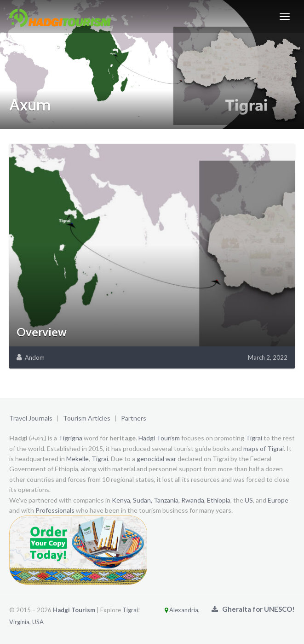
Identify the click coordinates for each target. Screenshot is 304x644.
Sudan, (143, 500)
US (249, 500)
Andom (35, 357)
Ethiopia (219, 500)
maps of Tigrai (264, 448)
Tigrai (254, 438)
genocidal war (156, 459)
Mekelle (77, 459)
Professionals (55, 510)
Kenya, (122, 500)
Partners (134, 418)
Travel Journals (31, 418)
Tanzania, (167, 500)
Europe (278, 500)
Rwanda (193, 500)
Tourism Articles (87, 418)
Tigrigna (70, 438)
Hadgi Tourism (159, 438)
